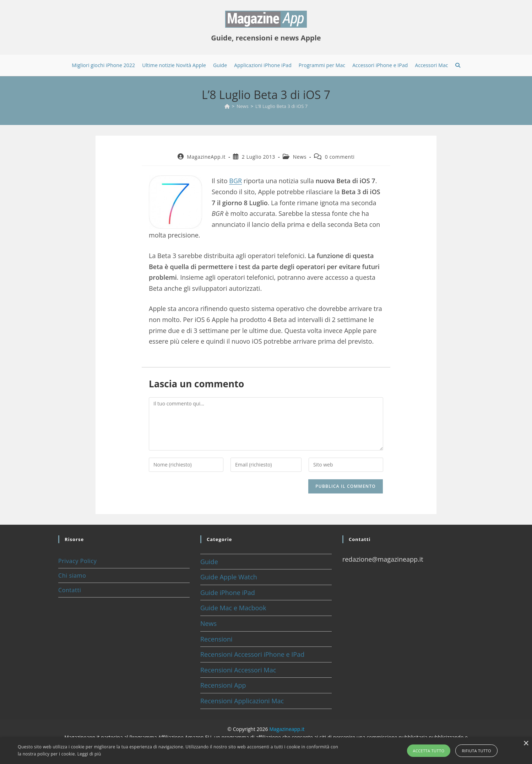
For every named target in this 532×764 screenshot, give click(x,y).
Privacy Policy (77, 561)
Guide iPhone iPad (228, 593)
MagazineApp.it (206, 157)
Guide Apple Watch (229, 577)
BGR (235, 181)
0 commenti (340, 157)
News (300, 157)
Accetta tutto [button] (429, 751)
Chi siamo (72, 575)
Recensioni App (223, 685)
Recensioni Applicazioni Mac (242, 701)
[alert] (266, 751)
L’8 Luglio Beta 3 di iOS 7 (281, 106)
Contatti (70, 590)
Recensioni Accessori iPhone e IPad (252, 654)
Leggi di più (89, 754)
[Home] (227, 106)
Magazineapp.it (287, 729)
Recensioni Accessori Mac (238, 670)
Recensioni (216, 639)
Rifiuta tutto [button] (476, 751)
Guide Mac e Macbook (233, 608)
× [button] (526, 744)
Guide (209, 562)
